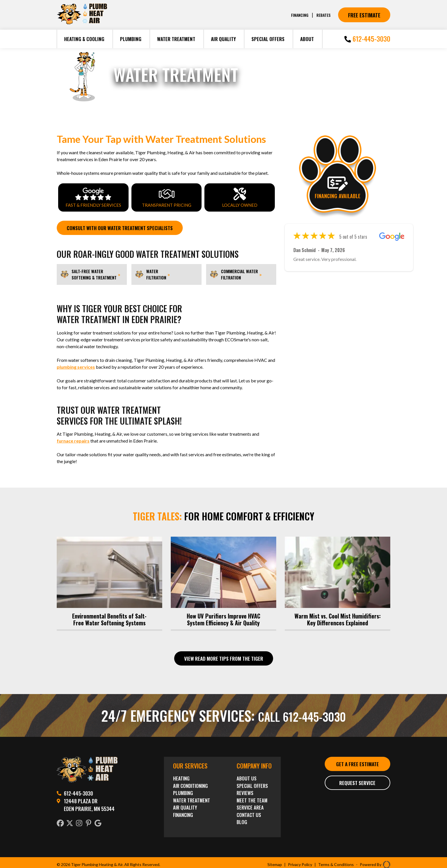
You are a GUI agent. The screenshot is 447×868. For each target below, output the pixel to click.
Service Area (250, 806)
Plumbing (131, 39)
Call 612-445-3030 (302, 714)
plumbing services (76, 367)
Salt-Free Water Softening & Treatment (90, 275)
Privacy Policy (300, 863)
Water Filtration (152, 275)
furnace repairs (73, 442)
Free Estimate (364, 15)
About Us (247, 777)
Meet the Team (252, 799)
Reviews (245, 791)
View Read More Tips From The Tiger (224, 657)
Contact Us (249, 813)
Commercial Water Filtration (236, 275)
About (307, 39)
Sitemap (275, 863)
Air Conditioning (190, 784)
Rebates (323, 15)
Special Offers (268, 39)
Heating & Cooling (84, 39)
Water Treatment (176, 39)
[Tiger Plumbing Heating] (82, 23)
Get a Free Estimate (357, 767)
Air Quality (223, 39)
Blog (242, 821)
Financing (298, 15)
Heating (181, 777)
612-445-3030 (367, 39)
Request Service (357, 790)
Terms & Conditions (336, 863)
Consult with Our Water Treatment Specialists (125, 228)
